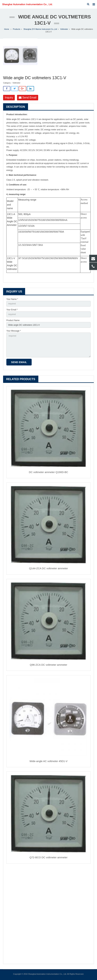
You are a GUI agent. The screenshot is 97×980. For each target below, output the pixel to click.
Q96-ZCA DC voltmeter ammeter (48, 665)
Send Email (28, 98)
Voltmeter (64, 29)
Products (17, 29)
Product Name (13, 320)
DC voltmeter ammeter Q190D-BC (48, 472)
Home (7, 29)
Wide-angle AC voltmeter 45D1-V (49, 761)
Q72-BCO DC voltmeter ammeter (49, 857)
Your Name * (12, 299)
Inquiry (9, 98)
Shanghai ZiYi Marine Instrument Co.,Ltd (40, 29)
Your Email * (12, 310)
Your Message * (14, 331)
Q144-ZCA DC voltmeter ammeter (48, 568)
